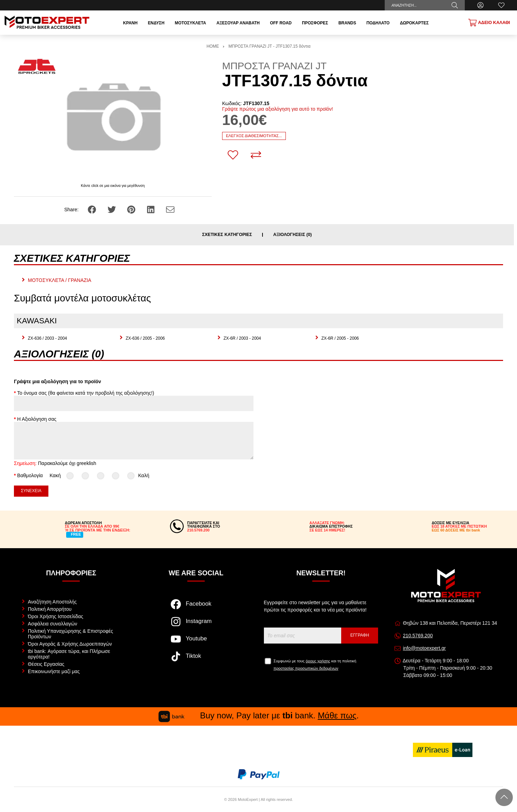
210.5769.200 (418, 636)
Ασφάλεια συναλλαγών (53, 624)
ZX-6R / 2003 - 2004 (242, 338)
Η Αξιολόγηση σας (37, 419)
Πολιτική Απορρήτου (50, 609)
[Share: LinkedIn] (151, 209)
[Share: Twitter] (112, 209)
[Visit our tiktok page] (196, 660)
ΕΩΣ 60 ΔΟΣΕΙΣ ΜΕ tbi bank (456, 530)
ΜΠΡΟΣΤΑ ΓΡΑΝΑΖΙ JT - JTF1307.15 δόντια (269, 46)
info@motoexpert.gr (424, 648)
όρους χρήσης (318, 661)
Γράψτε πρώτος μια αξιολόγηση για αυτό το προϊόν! (278, 109)
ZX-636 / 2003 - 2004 (47, 338)
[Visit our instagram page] (196, 625)
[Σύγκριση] (256, 155)
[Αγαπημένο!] (233, 155)
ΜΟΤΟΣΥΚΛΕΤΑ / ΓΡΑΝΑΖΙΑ (60, 280)
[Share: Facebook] (93, 209)
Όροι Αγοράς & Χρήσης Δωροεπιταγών (70, 644)
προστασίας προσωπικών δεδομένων (306, 668)
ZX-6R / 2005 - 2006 (340, 338)
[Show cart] (489, 23)
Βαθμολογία (30, 475)
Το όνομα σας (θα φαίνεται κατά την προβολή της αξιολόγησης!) (85, 393)
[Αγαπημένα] (501, 5)
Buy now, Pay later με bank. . (259, 715)
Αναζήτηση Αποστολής (52, 602)
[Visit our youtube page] (196, 642)
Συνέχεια (31, 491)
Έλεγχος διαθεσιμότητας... (254, 136)
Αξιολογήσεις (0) (293, 235)
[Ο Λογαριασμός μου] (480, 5)
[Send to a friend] (170, 209)
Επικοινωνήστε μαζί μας (54, 671)
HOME (213, 46)
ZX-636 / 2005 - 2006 (145, 338)
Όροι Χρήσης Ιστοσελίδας (56, 616)
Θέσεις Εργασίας (46, 664)
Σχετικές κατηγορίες (227, 235)
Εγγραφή (360, 635)
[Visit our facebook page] (196, 608)
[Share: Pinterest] (132, 209)
